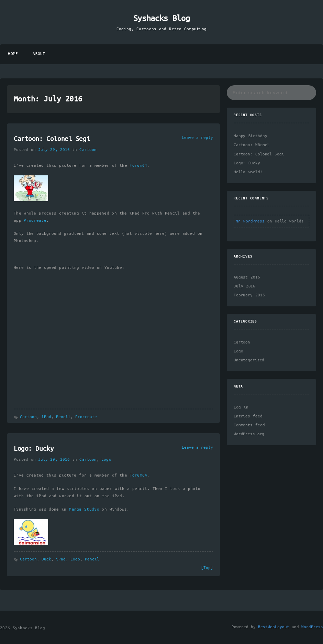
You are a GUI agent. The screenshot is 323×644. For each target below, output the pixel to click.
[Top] (207, 568)
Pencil (63, 417)
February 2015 (249, 295)
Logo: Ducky (34, 449)
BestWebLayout (274, 627)
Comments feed (249, 425)
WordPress (312, 627)
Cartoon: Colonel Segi (52, 139)
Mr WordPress (250, 221)
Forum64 (138, 166)
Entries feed (248, 416)
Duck (46, 559)
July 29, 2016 (54, 150)
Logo (106, 460)
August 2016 (247, 277)
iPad (46, 417)
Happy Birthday (250, 136)
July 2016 (244, 286)
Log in (241, 407)
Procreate (35, 221)
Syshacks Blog (162, 19)
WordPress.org (249, 434)
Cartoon (88, 150)
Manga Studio (84, 509)
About (39, 54)
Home (13, 54)
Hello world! (248, 172)
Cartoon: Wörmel (252, 145)
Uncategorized (249, 360)
